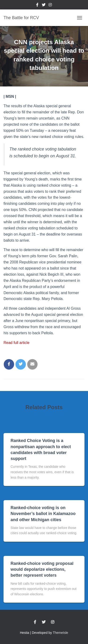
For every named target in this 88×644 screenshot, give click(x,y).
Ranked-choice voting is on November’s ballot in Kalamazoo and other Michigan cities (43, 514)
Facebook (37, 5)
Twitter (44, 5)
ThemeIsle (60, 633)
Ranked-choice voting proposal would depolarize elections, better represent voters (42, 569)
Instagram (50, 5)
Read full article (16, 343)
